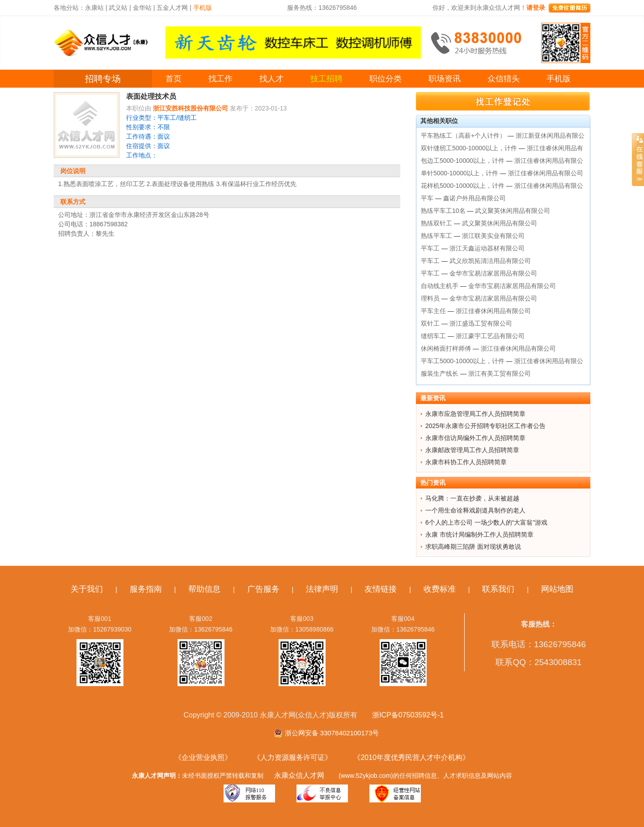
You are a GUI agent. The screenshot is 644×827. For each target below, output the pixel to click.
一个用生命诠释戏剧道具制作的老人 (475, 510)
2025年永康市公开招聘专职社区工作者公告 (485, 426)
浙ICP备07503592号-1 (408, 715)
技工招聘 (326, 79)
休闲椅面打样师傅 (446, 348)
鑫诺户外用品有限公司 (475, 198)
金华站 (142, 8)
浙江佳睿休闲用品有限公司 (546, 173)
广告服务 (263, 589)
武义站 (118, 8)
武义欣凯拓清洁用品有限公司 (490, 261)
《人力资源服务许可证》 (292, 757)
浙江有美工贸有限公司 (500, 373)
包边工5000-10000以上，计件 (463, 161)
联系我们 (498, 589)
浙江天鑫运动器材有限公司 (487, 248)
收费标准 (440, 589)
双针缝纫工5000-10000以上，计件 (469, 148)
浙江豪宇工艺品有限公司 (490, 336)
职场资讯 (445, 79)
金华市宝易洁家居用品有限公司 (493, 273)
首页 (174, 79)
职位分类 (386, 79)
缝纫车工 (433, 336)
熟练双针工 (436, 223)
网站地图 (557, 589)
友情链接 (381, 589)
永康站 (94, 8)
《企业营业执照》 (203, 757)
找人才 (271, 79)
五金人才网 (172, 8)
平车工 (430, 248)
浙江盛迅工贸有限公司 (481, 323)
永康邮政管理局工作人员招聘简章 (472, 450)
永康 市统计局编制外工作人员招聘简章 (479, 534)
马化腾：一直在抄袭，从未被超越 (472, 498)
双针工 (430, 323)
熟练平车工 (436, 236)
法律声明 (322, 589)
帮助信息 (204, 589)
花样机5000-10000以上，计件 (463, 186)
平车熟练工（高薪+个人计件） (463, 136)
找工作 (220, 79)
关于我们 (87, 589)
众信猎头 (504, 79)
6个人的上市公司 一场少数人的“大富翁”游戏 (486, 522)
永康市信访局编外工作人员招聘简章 (475, 438)
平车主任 (433, 311)
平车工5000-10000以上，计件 (463, 361)
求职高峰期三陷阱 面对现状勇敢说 (473, 547)
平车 (427, 198)
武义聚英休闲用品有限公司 (513, 211)
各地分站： (69, 8)
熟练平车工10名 (443, 211)
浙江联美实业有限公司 (493, 236)
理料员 (430, 298)
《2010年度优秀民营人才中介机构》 (411, 757)
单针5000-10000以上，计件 (460, 173)
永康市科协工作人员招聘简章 (466, 462)
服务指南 (146, 589)
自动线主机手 (440, 286)
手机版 (559, 79)
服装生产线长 (440, 373)
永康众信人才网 (299, 775)
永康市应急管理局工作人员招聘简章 (475, 414)
